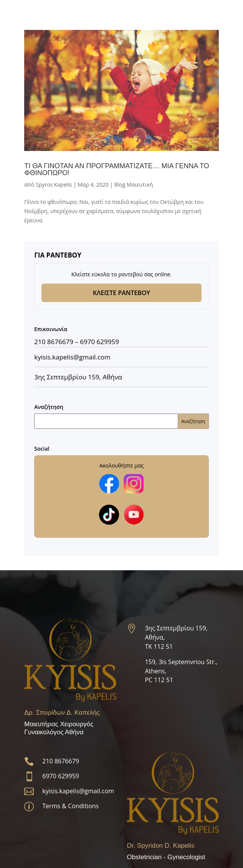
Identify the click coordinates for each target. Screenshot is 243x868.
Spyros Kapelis (54, 185)
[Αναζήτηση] (121, 421)
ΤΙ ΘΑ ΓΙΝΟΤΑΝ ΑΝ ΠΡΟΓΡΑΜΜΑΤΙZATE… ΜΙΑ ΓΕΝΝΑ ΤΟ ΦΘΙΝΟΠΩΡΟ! (117, 169)
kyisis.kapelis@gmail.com (78, 791)
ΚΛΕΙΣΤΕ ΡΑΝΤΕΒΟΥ (121, 293)
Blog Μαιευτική (134, 185)
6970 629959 (99, 342)
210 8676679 (54, 342)
